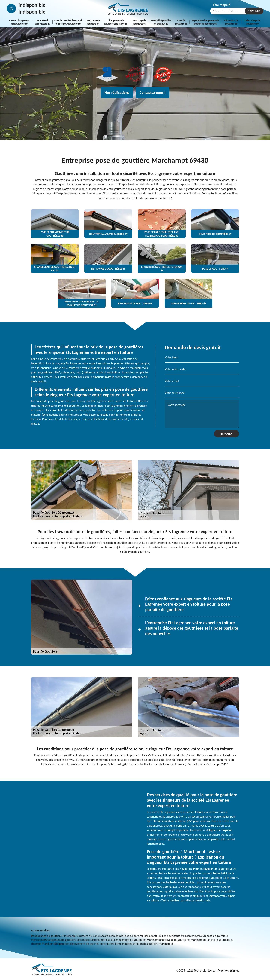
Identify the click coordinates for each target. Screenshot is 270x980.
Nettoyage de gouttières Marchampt (183, 940)
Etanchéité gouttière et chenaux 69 (161, 22)
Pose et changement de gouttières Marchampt (133, 940)
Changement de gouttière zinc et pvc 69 (116, 22)
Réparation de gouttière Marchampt (151, 944)
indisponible (32, 5)
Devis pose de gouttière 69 (93, 22)
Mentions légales (228, 971)
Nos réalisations (117, 93)
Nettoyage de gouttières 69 (139, 22)
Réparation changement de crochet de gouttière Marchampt (93, 944)
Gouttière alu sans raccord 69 (43, 22)
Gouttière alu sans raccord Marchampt (100, 936)
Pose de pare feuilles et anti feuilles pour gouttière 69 (68, 22)
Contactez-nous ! (153, 93)
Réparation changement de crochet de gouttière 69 (205, 22)
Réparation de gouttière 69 (231, 22)
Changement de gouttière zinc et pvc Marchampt (75, 940)
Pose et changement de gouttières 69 (19, 22)
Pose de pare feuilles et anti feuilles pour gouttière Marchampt (161, 936)
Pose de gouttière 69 (181, 22)
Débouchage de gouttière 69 (252, 22)
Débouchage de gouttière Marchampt (54, 936)
